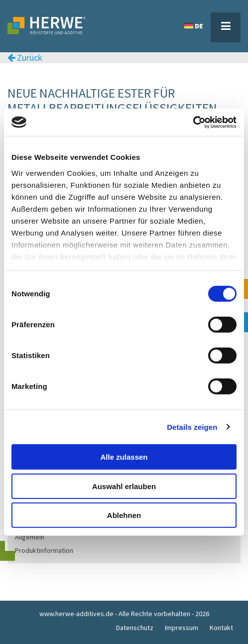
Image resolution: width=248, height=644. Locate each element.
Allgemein (30, 537)
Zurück (25, 58)
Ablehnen (124, 515)
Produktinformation (44, 550)
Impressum (182, 628)
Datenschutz (135, 628)
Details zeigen (192, 427)
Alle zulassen (124, 457)
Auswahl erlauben (124, 486)
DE (194, 26)
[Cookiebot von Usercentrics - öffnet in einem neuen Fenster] (193, 122)
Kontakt (221, 628)
